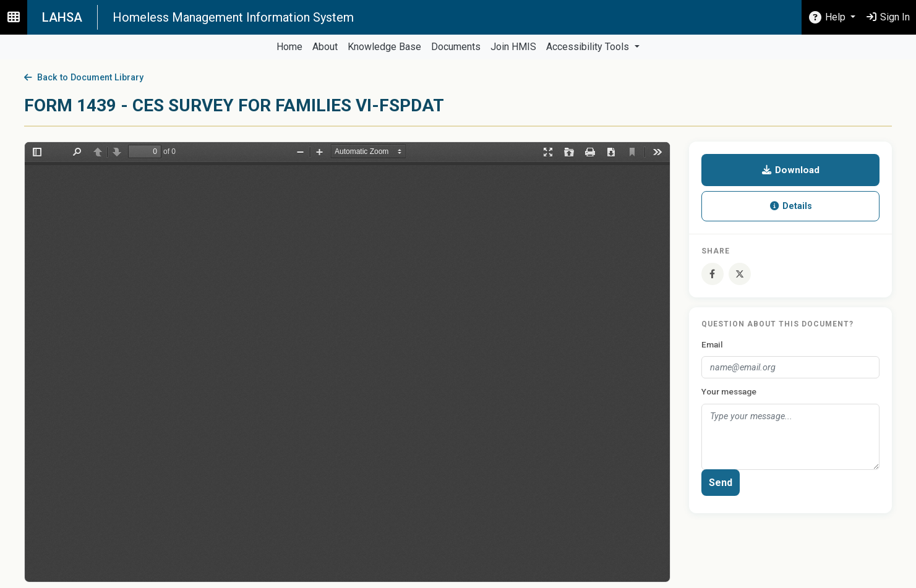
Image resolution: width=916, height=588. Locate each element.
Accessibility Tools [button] (589, 47)
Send (721, 483)
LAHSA (62, 17)
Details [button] (790, 206)
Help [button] (828, 17)
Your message (729, 391)
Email (712, 344)
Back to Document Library (84, 78)
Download (790, 170)
